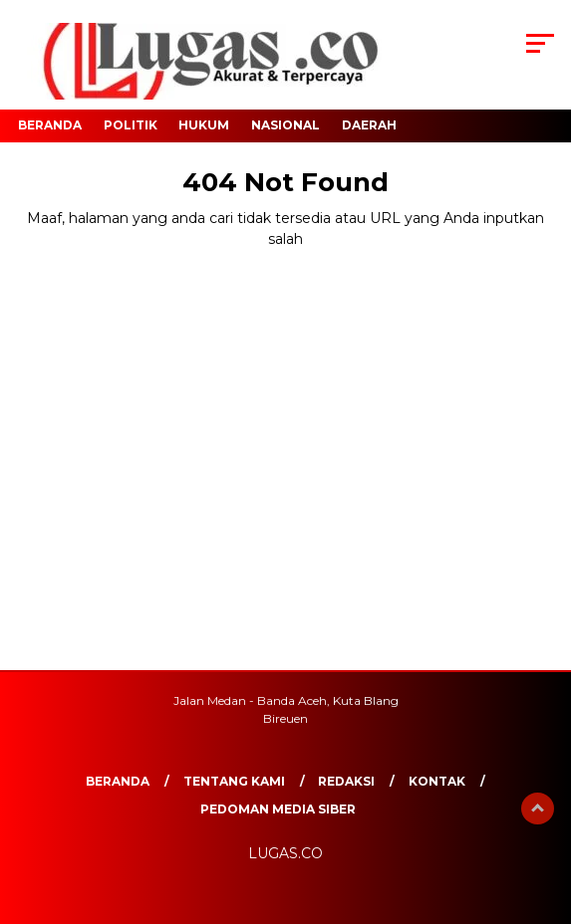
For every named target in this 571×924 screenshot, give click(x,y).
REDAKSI (346, 781)
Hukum (204, 125)
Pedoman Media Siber (278, 809)
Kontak (437, 781)
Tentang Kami (234, 781)
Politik (131, 125)
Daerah (369, 125)
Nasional (285, 125)
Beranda (50, 125)
